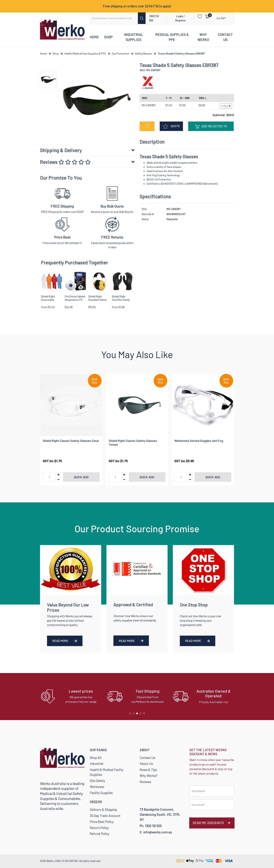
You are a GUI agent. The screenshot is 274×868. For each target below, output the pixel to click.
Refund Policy (100, 834)
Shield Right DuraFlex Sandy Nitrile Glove (121, 300)
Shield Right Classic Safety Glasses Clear (71, 441)
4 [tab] (141, 714)
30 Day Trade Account (105, 816)
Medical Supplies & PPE (172, 37)
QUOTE (171, 126)
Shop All (96, 758)
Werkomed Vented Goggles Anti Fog (199, 441)
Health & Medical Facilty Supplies (107, 772)
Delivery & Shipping (103, 810)
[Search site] (142, 18)
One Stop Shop (194, 605)
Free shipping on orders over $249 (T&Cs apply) (137, 6)
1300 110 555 (154, 18)
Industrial (97, 764)
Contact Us (225, 37)
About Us (146, 764)
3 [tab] (138, 714)
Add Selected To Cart (211, 128)
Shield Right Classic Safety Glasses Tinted (133, 443)
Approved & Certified (133, 604)
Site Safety (98, 781)
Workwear (97, 787)
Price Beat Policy (102, 822)
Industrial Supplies (134, 37)
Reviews (65, 162)
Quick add (81, 477)
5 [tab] (145, 714)
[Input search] (114, 18)
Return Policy (99, 828)
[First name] (212, 791)
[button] (199, 16)
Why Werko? (149, 776)
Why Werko (203, 37)
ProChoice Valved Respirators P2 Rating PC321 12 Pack (75, 301)
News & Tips (148, 770)
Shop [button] (108, 37)
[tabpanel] (71, 696)
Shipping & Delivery (61, 150)
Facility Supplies (101, 793)
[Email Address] (212, 805)
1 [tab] (131, 714)
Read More (65, 641)
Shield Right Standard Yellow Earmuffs (98, 300)
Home (94, 37)
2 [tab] (134, 714)
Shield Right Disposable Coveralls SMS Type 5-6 (49, 301)
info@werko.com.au (158, 832)
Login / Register (181, 18)
